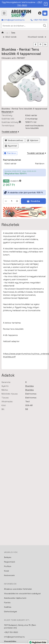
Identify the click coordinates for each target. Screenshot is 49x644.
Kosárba (33, 201)
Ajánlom (33, 140)
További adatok (10, 132)
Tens (13, 33)
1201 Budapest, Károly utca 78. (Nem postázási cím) (20, 626)
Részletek (7, 112)
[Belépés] (40, 13)
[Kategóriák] (4, 13)
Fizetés (7, 603)
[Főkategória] (3, 33)
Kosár (7, 571)
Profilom (8, 566)
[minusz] (6, 201)
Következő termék (37, 37)
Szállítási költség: (11, 122)
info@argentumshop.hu (14, 20)
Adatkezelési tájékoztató (15, 598)
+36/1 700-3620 (40, 20)
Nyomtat (11, 146)
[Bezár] (46, 4)
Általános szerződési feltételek (18, 589)
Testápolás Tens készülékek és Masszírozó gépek (7, 33)
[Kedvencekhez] (14, 140)
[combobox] (25, 26)
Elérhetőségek (11, 612)
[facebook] (35, 44)
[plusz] (17, 201)
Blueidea (29, 386)
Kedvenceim (9, 575)
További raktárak (36, 153)
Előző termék (10, 37)
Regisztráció (10, 562)
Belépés (8, 557)
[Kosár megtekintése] (45, 13)
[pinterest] (40, 44)
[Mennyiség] (12, 201)
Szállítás (8, 607)
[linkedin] (45, 44)
